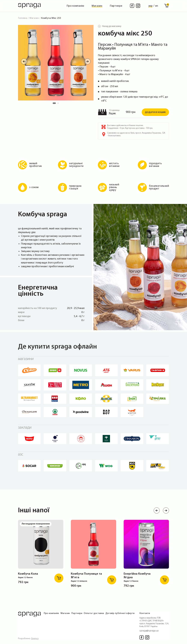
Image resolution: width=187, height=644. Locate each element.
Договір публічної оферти (120, 613)
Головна (23, 18)
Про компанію (75, 6)
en (157, 6)
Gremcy (35, 639)
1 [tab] (54, 104)
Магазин (97, 6)
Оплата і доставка (94, 613)
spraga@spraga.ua (149, 631)
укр (151, 6)
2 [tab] (59, 104)
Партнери (116, 6)
